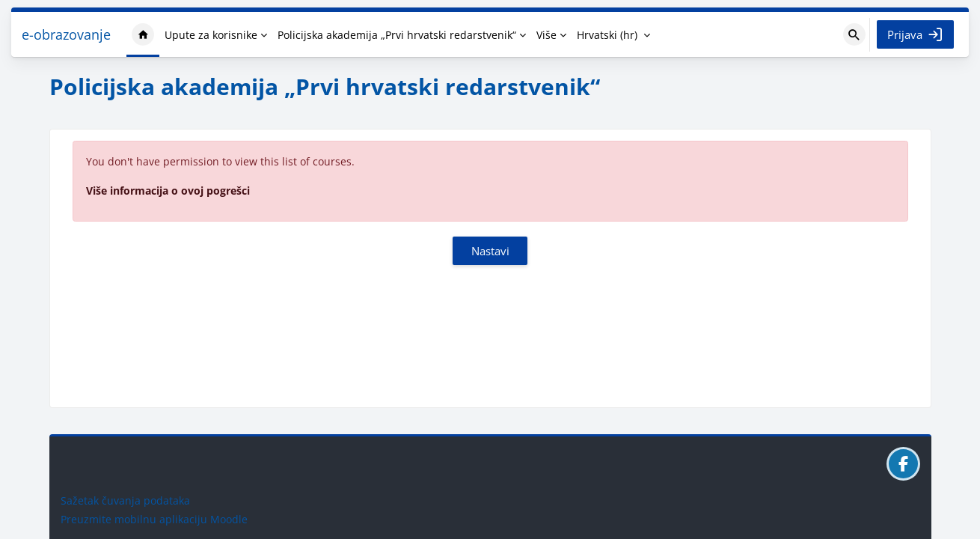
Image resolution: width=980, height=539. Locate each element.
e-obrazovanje (66, 34)
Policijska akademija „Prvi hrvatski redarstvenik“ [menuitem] (397, 35)
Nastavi (490, 251)
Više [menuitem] (546, 35)
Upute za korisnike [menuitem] (211, 35)
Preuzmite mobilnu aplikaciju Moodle (154, 519)
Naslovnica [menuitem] (143, 34)
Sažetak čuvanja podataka (125, 500)
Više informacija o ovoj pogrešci (168, 191)
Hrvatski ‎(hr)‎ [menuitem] (607, 35)
